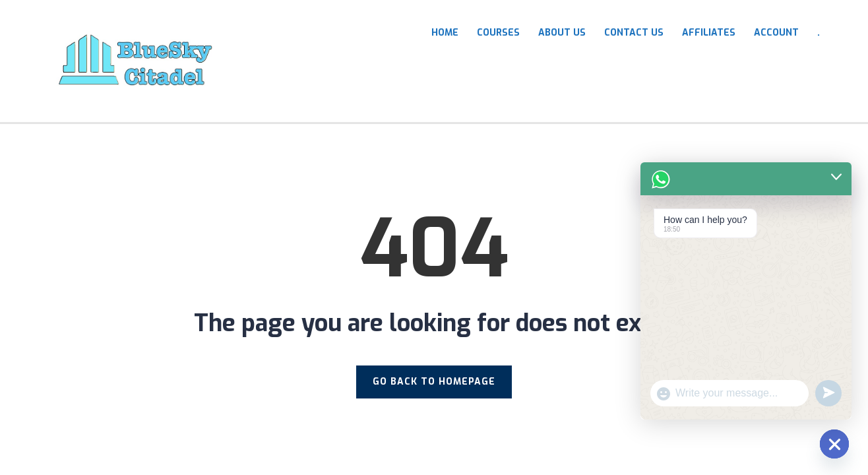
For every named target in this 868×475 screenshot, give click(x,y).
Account (776, 33)
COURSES (498, 33)
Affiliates (709, 33)
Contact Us (634, 33)
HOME (445, 33)
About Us (562, 33)
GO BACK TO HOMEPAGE (434, 382)
